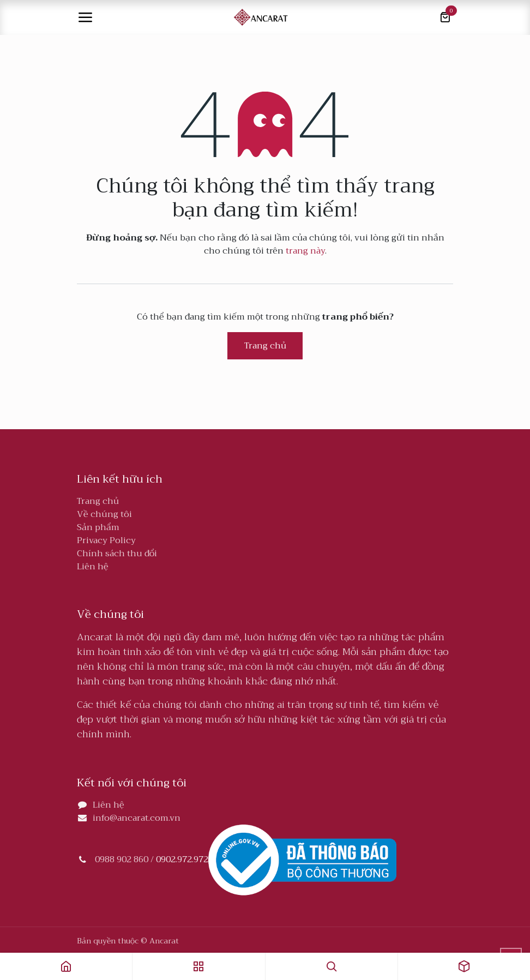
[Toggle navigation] (85, 17)
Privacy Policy (106, 540)
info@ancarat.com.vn (137, 818)
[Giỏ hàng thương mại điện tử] (445, 17)
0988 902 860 (122, 860)
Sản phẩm (98, 527)
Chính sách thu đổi (117, 554)
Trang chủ (265, 346)
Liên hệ (93, 567)
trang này (305, 251)
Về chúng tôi (104, 514)
